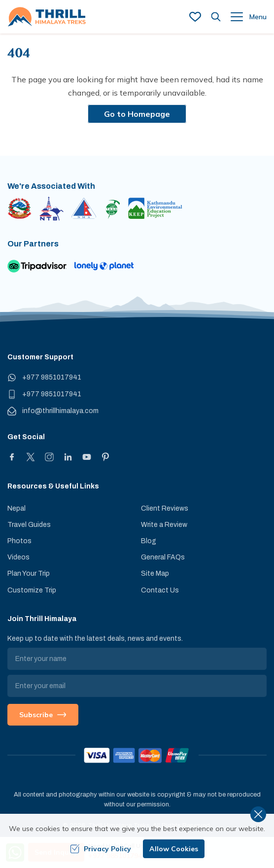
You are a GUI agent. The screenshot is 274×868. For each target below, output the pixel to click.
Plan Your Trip (29, 573)
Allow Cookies (174, 849)
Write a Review (164, 525)
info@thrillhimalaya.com (60, 411)
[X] (31, 457)
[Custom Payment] (137, 755)
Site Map (155, 573)
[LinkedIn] (68, 457)
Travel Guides (29, 525)
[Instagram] (49, 457)
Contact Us (160, 590)
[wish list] (195, 17)
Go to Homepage (137, 114)
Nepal (17, 508)
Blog (149, 541)
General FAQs (163, 557)
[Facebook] (12, 457)
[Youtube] (87, 457)
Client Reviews (165, 508)
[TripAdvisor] (37, 266)
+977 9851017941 (52, 377)
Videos (18, 557)
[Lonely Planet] (104, 266)
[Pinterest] (105, 457)
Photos (19, 541)
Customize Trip (32, 590)
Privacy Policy (101, 849)
